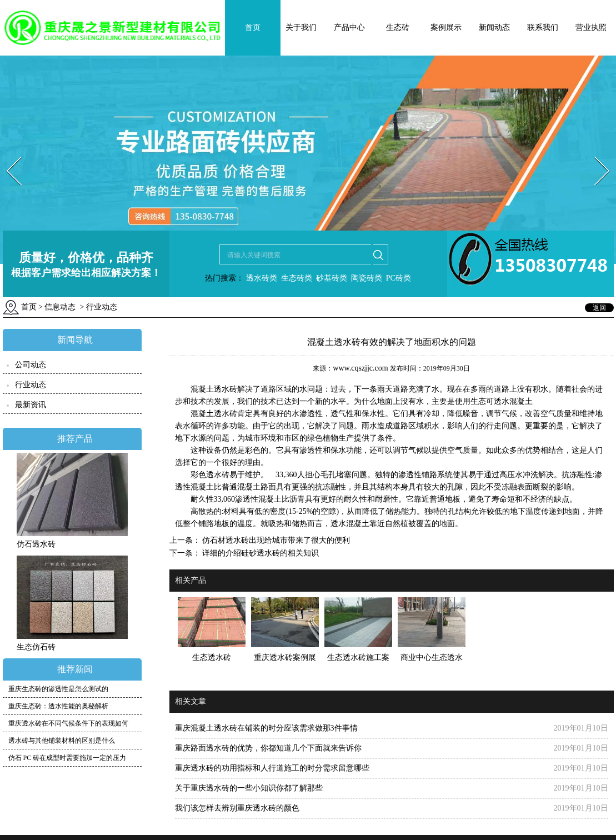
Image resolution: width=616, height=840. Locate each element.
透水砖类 (261, 278)
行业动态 (31, 385)
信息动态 (60, 307)
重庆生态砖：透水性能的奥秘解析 (58, 706)
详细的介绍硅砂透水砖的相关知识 (260, 553)
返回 (599, 308)
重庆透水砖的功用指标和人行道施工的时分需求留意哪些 (272, 768)
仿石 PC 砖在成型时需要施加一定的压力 (67, 758)
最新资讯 (31, 405)
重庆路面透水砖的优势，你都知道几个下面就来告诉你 (268, 748)
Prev (7, 154)
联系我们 (543, 27)
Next (596, 154)
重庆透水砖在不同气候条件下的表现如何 (68, 723)
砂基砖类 (332, 278)
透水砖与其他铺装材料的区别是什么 (62, 741)
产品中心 (349, 27)
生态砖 (398, 27)
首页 (253, 27)
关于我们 (301, 27)
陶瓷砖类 (365, 278)
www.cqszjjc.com (360, 368)
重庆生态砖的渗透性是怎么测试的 (58, 689)
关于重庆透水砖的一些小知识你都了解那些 (249, 788)
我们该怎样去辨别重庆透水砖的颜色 (237, 808)
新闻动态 (494, 27)
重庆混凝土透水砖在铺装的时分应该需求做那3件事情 (266, 728)
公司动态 (31, 365)
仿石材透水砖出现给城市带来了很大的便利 (276, 540)
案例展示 (446, 27)
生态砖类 (297, 278)
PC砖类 (399, 278)
